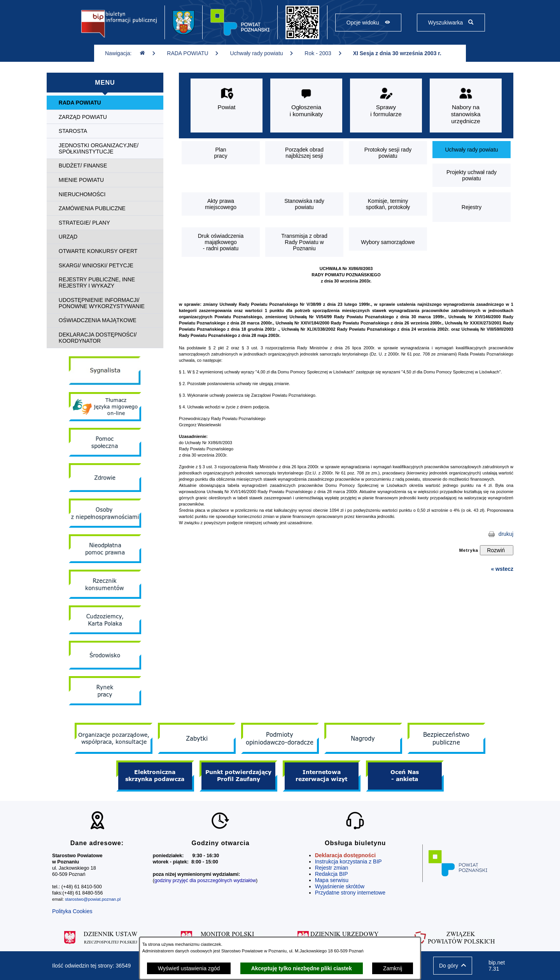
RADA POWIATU (193, 53)
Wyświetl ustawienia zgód (189, 968)
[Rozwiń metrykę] (497, 550)
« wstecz (502, 569)
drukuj (506, 534)
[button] (453, 966)
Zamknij (393, 968)
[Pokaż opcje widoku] (368, 23)
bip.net (498, 966)
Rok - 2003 (323, 53)
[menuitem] (105, 103)
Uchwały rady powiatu (262, 53)
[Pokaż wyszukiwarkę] (451, 23)
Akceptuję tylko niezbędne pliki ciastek (302, 968)
